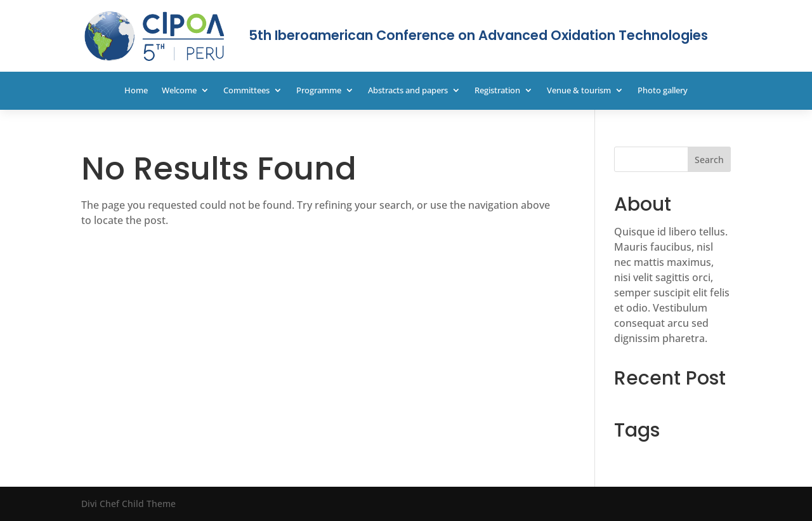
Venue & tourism (579, 91)
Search (709, 160)
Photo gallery (663, 91)
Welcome (179, 91)
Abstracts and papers (408, 91)
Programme (319, 91)
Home (136, 91)
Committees (246, 91)
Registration (497, 91)
